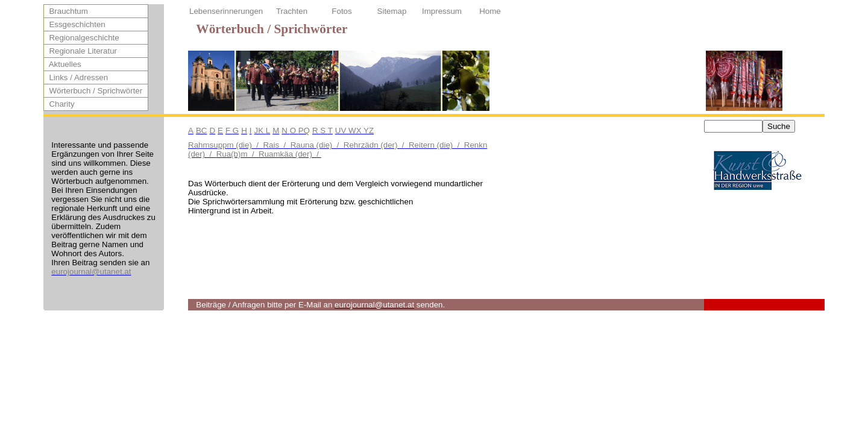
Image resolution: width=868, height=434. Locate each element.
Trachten (292, 11)
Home (490, 11)
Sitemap (392, 11)
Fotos (341, 11)
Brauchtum (66, 11)
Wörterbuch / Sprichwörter (93, 91)
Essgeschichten (75, 24)
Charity (60, 104)
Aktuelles (63, 64)
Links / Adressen (76, 77)
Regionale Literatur (81, 51)
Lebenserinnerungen (226, 11)
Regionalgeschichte (82, 38)
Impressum (442, 11)
